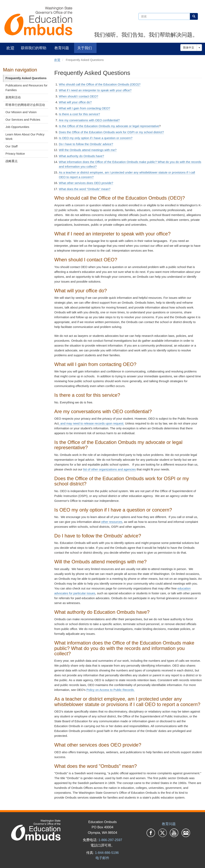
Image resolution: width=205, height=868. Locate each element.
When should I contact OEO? (79, 96)
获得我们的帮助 (34, 48)
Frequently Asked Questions (26, 78)
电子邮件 (102, 858)
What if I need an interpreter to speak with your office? (95, 90)
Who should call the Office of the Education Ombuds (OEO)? (100, 84)
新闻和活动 (13, 97)
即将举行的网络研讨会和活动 (25, 105)
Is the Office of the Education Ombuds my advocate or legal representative (109, 126)
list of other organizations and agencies (109, 469)
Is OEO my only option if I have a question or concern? (96, 138)
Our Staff (12, 146)
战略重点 (12, 161)
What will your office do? (75, 102)
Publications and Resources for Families (27, 88)
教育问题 (62, 48)
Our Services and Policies (23, 120)
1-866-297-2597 (110, 840)
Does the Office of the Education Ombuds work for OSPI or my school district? (111, 132)
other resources (112, 522)
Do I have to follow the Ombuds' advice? (86, 144)
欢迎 (10, 48)
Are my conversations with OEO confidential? (89, 120)
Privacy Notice (15, 154)
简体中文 (189, 48)
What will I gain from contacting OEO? (84, 108)
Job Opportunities (17, 127)
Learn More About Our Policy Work (25, 137)
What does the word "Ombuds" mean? (85, 189)
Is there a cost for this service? (79, 114)
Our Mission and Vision (21, 112)
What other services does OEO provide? (86, 183)
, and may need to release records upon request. (91, 423)
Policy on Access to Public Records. (110, 690)
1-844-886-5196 (107, 853)
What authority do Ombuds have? (81, 156)
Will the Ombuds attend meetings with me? (88, 150)
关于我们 (85, 48)
